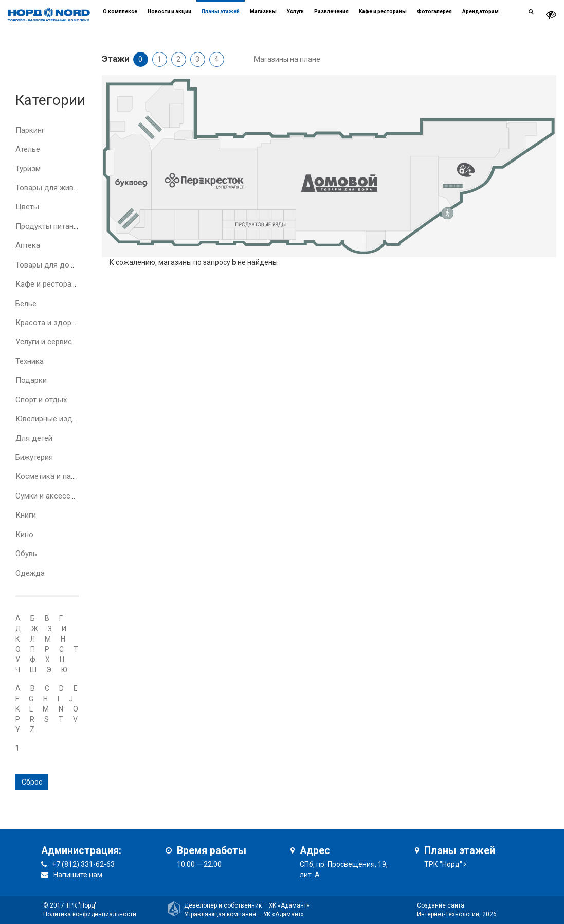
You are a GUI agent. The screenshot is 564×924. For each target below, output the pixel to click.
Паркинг (30, 130)
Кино (24, 535)
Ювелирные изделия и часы (65, 419)
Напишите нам (78, 875)
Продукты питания (49, 226)
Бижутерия (34, 457)
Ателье (28, 149)
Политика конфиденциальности (90, 914)
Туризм (28, 169)
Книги (26, 515)
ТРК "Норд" (443, 864)
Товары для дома (47, 265)
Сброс (32, 782)
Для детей (34, 438)
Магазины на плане (287, 59)
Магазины (263, 12)
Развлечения (331, 12)
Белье (26, 304)
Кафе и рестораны (48, 284)
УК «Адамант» (284, 914)
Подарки (31, 380)
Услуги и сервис (44, 342)
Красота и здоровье (52, 323)
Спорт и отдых (41, 400)
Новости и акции (169, 12)
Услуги (295, 12)
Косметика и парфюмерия (62, 476)
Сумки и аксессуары (52, 496)
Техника (30, 361)
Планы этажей (221, 12)
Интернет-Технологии (448, 914)
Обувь (26, 554)
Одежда (30, 573)
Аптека (28, 245)
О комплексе (120, 12)
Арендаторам (480, 12)
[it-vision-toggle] (551, 15)
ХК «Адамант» (289, 905)
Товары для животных (55, 188)
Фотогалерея (434, 12)
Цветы (27, 207)
